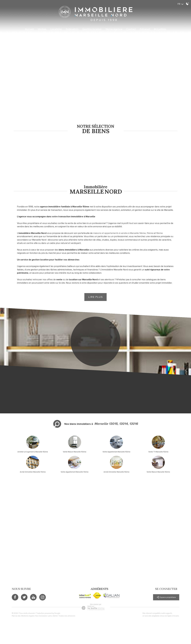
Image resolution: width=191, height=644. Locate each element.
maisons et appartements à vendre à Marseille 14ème (119, 233)
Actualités (160, 29)
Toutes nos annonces (67, 616)
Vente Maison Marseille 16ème (158, 472)
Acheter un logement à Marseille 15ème (33, 452)
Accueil (29, 29)
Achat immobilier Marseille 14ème (33, 472)
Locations (56, 29)
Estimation (72, 29)
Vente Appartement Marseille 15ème (116, 452)
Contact (131, 29)
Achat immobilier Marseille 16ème (116, 472)
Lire (95, 297)
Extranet (145, 29)
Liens (50, 616)
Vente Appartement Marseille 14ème (75, 472)
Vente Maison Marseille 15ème (75, 452)
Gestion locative (92, 29)
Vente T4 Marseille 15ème (158, 452)
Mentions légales (28, 616)
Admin (55, 616)
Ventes (42, 29)
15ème (150, 233)
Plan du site (16, 616)
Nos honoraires (41, 616)
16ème (160, 233)
